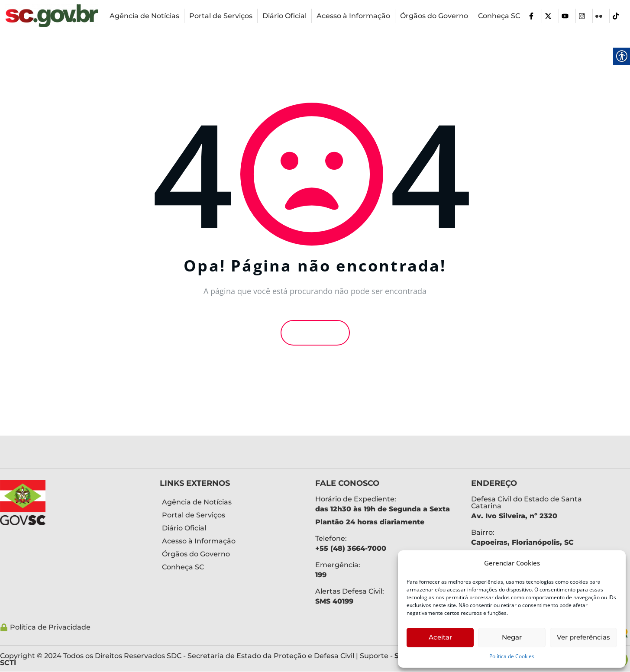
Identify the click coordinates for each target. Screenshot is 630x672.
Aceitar (440, 637)
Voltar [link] (315, 333)
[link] (52, 16)
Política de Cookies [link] (512, 656)
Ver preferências (583, 637)
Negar (512, 637)
